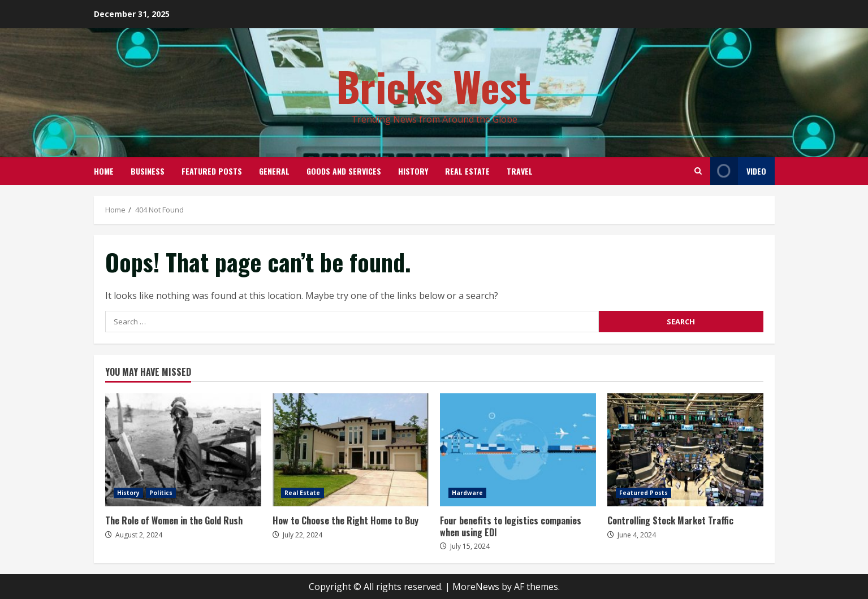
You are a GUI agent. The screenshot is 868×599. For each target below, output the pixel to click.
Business (148, 171)
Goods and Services (344, 171)
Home (104, 171)
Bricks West (434, 86)
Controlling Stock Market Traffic (685, 450)
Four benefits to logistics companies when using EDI (518, 450)
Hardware (468, 493)
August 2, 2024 (139, 535)
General (274, 171)
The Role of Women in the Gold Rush (183, 450)
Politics (161, 493)
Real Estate (467, 171)
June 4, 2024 (637, 535)
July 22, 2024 (303, 535)
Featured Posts (212, 171)
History (413, 171)
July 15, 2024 (470, 546)
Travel (520, 171)
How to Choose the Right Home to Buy (351, 450)
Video (738, 171)
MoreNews (476, 587)
